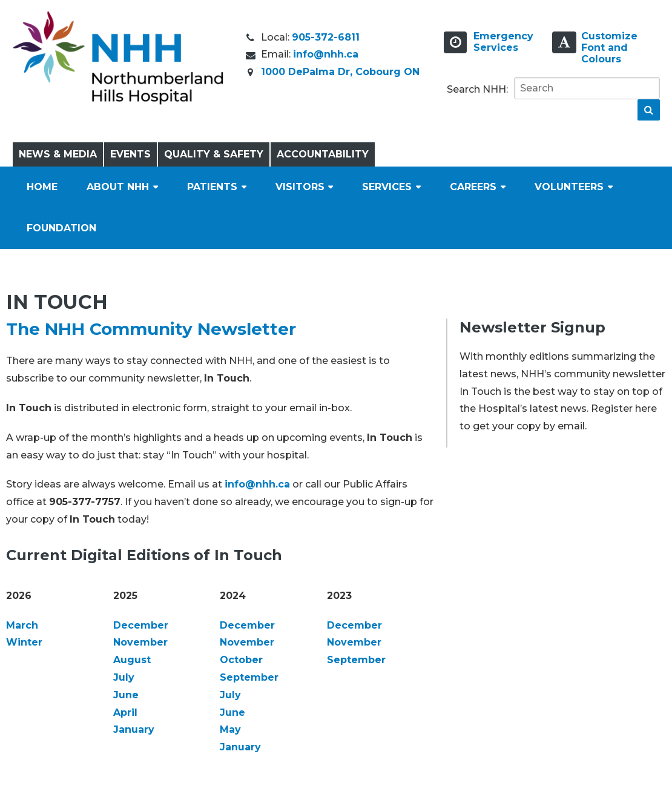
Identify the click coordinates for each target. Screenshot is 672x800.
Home (42, 187)
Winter (24, 642)
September (249, 677)
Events (130, 154)
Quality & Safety (214, 154)
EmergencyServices (503, 42)
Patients (212, 187)
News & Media (58, 154)
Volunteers (569, 187)
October (241, 660)
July (124, 677)
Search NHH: (477, 89)
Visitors (300, 187)
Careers (473, 187)
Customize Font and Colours (609, 48)
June (126, 695)
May (230, 729)
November (140, 642)
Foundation (61, 228)
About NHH (118, 187)
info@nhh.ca (326, 54)
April (125, 712)
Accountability (323, 154)
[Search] (587, 88)
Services (387, 187)
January (134, 729)
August (132, 660)
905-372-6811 (326, 37)
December (141, 625)
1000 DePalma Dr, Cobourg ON (340, 72)
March (22, 625)
